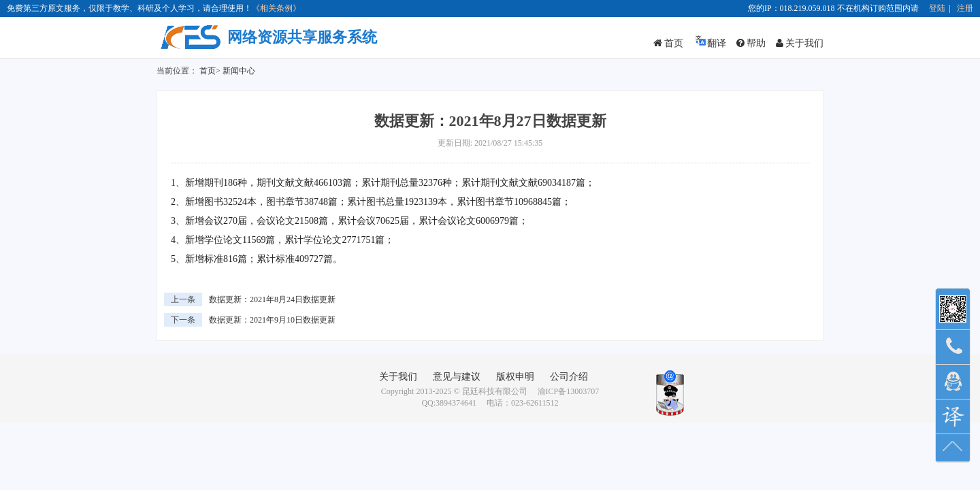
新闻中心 (239, 71)
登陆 (937, 8)
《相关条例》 (276, 8)
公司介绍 (569, 377)
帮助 (751, 43)
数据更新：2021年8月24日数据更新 (272, 299)
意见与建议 (457, 377)
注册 (965, 8)
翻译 (710, 41)
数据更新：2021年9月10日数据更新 (272, 320)
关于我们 (800, 43)
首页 (668, 43)
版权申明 (515, 377)
